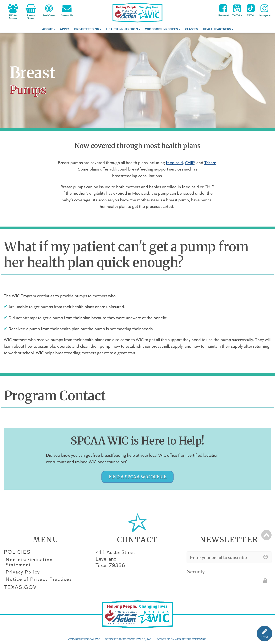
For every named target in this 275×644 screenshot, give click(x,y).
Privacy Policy (23, 572)
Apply (64, 29)
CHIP (190, 162)
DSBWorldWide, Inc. (137, 639)
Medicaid (174, 162)
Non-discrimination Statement (29, 562)
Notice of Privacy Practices (39, 579)
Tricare (210, 162)
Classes (192, 29)
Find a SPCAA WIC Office (137, 477)
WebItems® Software (190, 639)
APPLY (265, 637)
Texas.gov (20, 587)
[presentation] (216, 583)
